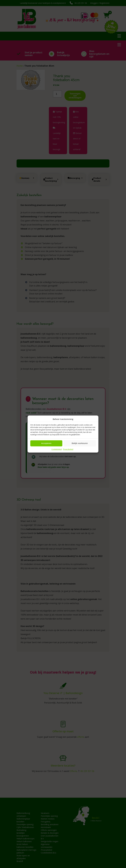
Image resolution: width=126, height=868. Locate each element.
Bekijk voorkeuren (80, 443)
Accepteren (46, 443)
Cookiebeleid (57, 449)
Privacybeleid (68, 449)
